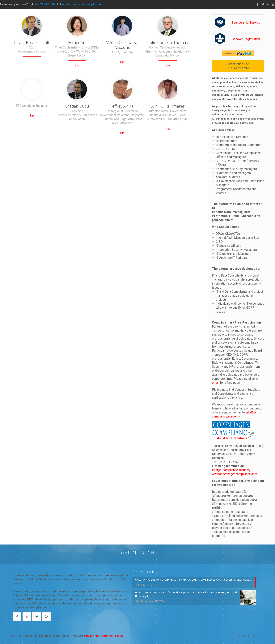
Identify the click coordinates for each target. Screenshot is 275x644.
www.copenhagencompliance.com (235, 474)
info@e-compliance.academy (231, 470)
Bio (77, 65)
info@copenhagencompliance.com (84, 4)
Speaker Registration (246, 39)
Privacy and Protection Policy (104, 636)
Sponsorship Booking (246, 23)
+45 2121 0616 (45, 4)
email (216, 383)
